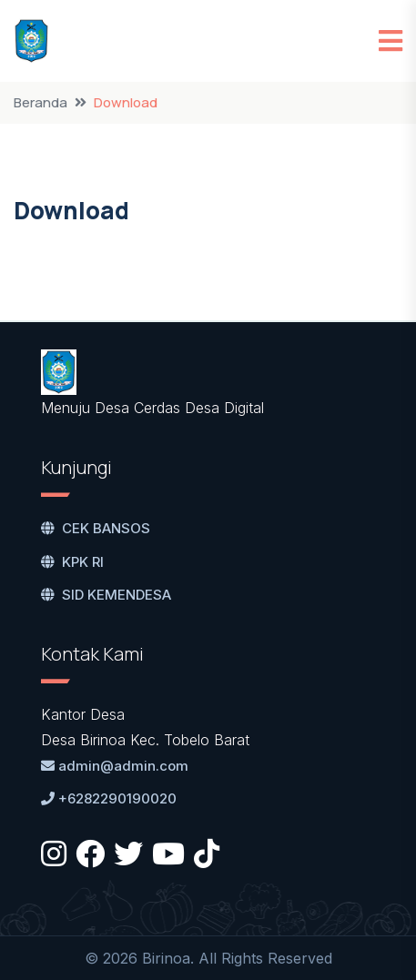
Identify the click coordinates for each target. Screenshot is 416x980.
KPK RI (72, 562)
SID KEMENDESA (106, 595)
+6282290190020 (109, 798)
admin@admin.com (115, 766)
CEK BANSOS (96, 528)
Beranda (41, 102)
